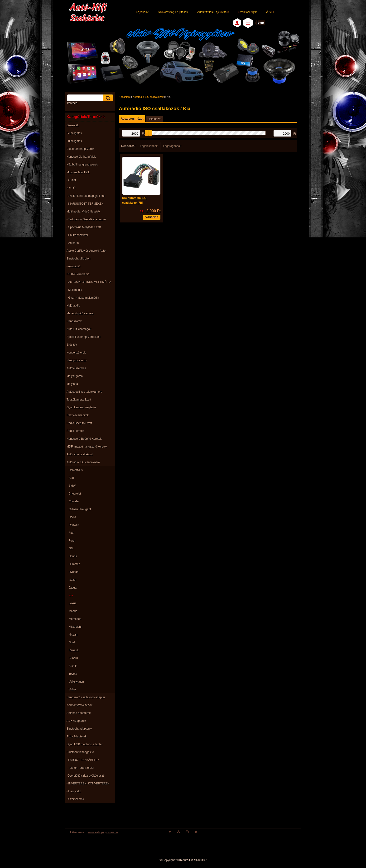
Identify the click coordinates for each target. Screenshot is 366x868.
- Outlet (71, 180)
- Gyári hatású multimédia (83, 298)
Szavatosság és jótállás (173, 12)
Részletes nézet (132, 119)
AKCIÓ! (71, 188)
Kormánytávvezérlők (79, 705)
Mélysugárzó (75, 376)
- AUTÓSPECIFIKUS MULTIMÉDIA (89, 282)
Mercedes (75, 619)
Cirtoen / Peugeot (80, 509)
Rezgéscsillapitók (78, 415)
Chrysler (74, 501)
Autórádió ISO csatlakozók (83, 462)
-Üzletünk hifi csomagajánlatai (85, 196)
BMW (72, 486)
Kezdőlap (124, 97)
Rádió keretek (75, 431)
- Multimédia (74, 290)
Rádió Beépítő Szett (79, 423)
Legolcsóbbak (149, 146)
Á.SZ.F (270, 12)
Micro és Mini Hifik (78, 172)
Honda (73, 556)
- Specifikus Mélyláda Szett (84, 227)
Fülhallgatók (74, 141)
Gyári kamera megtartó (81, 407)
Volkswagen (76, 682)
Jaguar (73, 588)
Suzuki (73, 666)
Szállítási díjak (247, 12)
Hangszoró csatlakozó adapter (86, 697)
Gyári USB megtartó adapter (84, 744)
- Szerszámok (75, 799)
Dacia (72, 517)
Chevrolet (75, 494)
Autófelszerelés (76, 368)
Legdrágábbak (172, 146)
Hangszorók (74, 321)
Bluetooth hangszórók (80, 149)
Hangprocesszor (77, 360)
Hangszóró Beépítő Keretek (84, 439)
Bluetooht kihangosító (80, 752)
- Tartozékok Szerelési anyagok (86, 219)
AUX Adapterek (76, 721)
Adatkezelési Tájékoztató (213, 12)
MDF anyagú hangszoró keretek (87, 447)
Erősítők (72, 345)
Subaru (73, 658)
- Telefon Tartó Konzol (80, 768)
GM (71, 548)
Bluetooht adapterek (79, 729)
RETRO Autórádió (78, 274)
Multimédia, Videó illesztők (83, 212)
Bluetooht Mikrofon (78, 259)
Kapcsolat (142, 12)
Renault (74, 650)
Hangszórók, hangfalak (81, 157)
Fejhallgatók (74, 133)
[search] (107, 98)
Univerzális (76, 470)
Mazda (73, 611)
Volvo (72, 689)
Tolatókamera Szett (79, 400)
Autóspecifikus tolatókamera (84, 392)
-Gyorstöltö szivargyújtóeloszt (85, 776)
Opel (72, 642)
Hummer (74, 564)
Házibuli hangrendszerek (82, 165)
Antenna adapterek (79, 713)
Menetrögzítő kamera (80, 313)
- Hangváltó (74, 791)
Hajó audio (73, 306)
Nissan (73, 635)
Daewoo (74, 525)
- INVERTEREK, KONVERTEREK (88, 783)
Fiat (71, 533)
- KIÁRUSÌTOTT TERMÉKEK (85, 204)
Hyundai (74, 572)
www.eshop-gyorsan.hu (103, 832)
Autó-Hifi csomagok (79, 329)
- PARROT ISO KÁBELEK (83, 760)
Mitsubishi (75, 627)
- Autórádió (73, 266)
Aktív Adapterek (77, 736)
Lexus (72, 603)
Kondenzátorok (76, 353)
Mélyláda (72, 384)
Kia (71, 595)
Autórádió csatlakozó (80, 454)
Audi (72, 478)
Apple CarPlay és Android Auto (86, 251)
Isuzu (72, 580)
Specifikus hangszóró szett (84, 337)
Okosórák (73, 125)
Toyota (73, 674)
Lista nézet (154, 119)
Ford (72, 541)
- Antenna (73, 243)
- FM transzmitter (77, 235)
